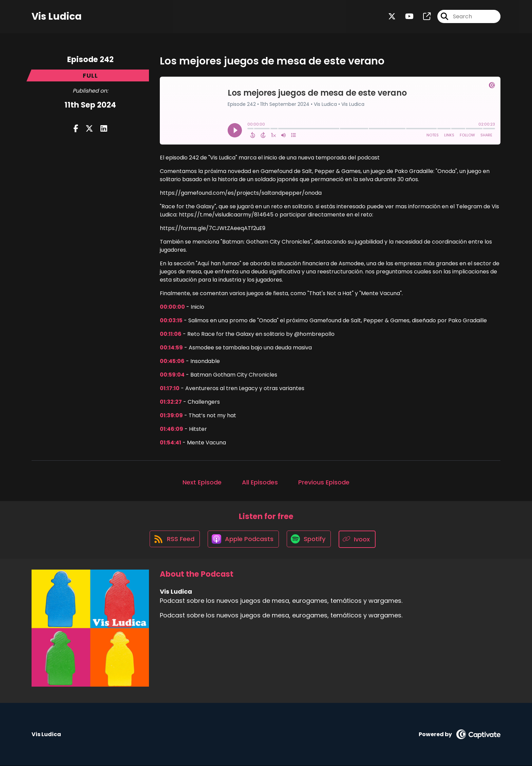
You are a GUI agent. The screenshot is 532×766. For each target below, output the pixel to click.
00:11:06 (171, 334)
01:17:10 (170, 388)
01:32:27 (171, 402)
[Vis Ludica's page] (423, 17)
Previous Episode (324, 482)
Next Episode (202, 482)
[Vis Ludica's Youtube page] (405, 17)
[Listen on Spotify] (310, 539)
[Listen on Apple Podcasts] (243, 539)
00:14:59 (171, 348)
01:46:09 (172, 429)
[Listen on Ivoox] (359, 539)
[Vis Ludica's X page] (392, 17)
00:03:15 (171, 320)
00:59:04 (172, 375)
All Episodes (260, 482)
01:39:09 (171, 415)
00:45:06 (172, 361)
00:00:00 (172, 307)
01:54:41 (170, 443)
